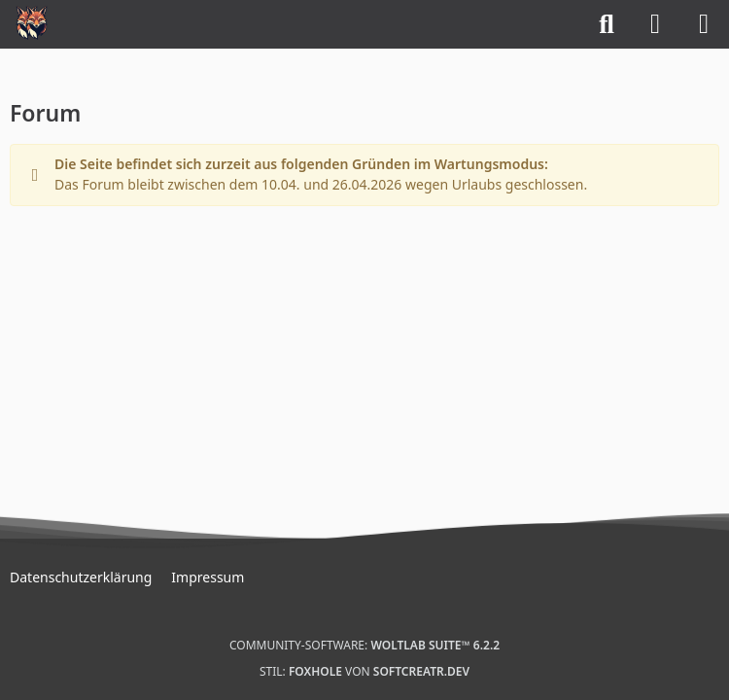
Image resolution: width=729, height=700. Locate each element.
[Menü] (704, 24)
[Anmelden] (655, 24)
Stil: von (364, 671)
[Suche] (607, 24)
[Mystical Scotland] (32, 22)
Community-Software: (364, 645)
